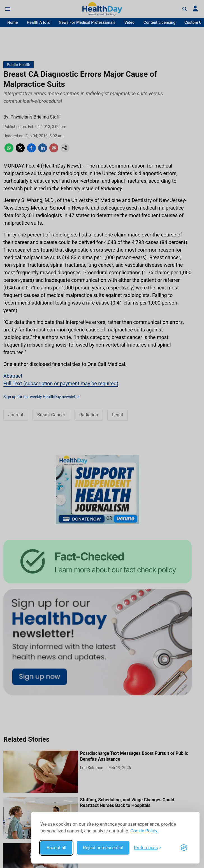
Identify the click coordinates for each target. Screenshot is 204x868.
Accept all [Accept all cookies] (56, 848)
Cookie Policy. (144, 831)
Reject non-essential (103, 848)
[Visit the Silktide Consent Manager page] (184, 848)
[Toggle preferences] (148, 848)
